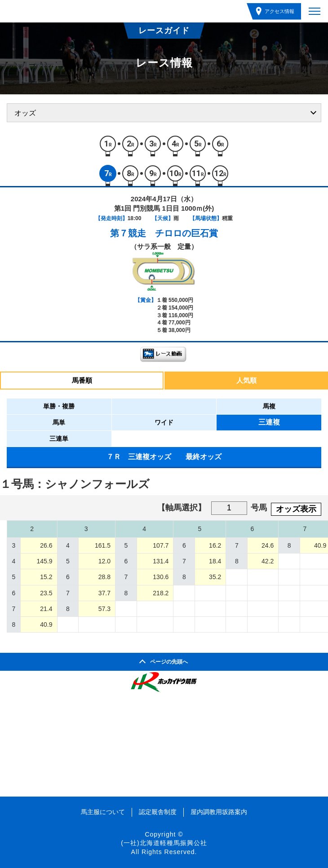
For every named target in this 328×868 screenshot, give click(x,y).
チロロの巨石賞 (186, 233)
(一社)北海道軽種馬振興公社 (164, 843)
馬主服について (103, 812)
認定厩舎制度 (158, 812)
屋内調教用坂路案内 (219, 812)
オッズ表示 (296, 509)
